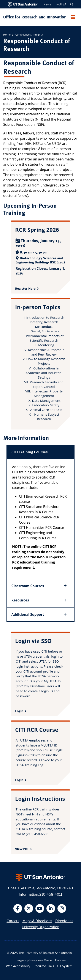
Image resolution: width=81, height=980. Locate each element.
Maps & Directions (37, 921)
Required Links (44, 966)
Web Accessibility (18, 966)
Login (19, 711)
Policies (60, 960)
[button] (72, 4)
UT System (65, 966)
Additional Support (40, 614)
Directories (64, 921)
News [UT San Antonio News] (47, 4)
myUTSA (60, 4)
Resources (40, 600)
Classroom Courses (40, 586)
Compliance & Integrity (29, 35)
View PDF (22, 849)
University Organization (40, 927)
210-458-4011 (51, 894)
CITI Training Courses (40, 452)
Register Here (25, 288)
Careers (13, 921)
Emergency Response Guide (32, 960)
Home (7, 35)
